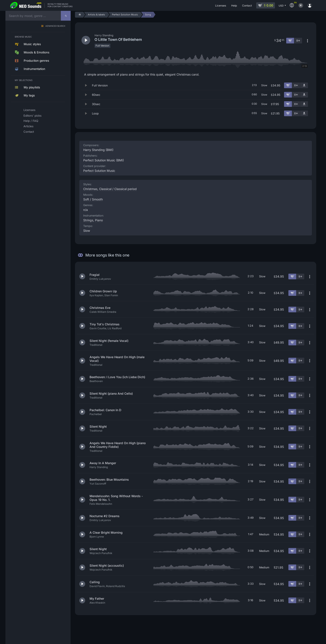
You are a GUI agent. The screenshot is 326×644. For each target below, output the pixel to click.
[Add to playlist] (296, 85)
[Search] (66, 16)
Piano (99, 220)
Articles (28, 126)
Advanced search (55, 26)
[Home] (79, 15)
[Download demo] (304, 85)
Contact (29, 132)
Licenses (29, 110)
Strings (88, 220)
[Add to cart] (288, 85)
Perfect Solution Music (99, 171)
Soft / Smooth (93, 199)
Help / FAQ (31, 121)
